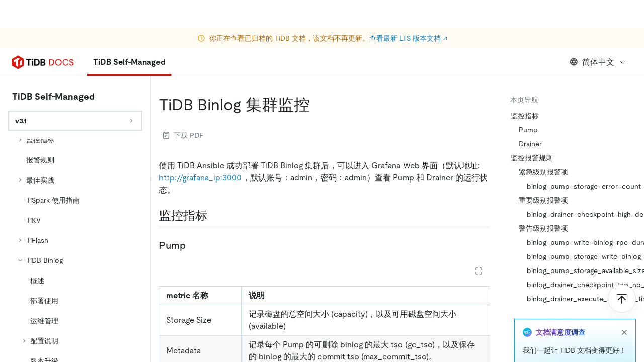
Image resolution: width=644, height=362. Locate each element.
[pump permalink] (194, 245)
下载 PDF (183, 135)
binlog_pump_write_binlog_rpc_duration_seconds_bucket (581, 242)
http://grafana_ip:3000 (200, 178)
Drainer (530, 144)
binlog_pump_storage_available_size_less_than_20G (581, 270)
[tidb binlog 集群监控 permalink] (318, 105)
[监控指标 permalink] (215, 216)
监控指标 (525, 116)
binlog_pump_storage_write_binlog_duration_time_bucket (581, 256)
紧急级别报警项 (543, 172)
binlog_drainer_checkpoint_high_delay (581, 214)
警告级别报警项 (543, 228)
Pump (528, 130)
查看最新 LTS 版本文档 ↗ (408, 10)
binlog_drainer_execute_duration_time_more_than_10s (581, 299)
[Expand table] (479, 271)
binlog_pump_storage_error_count (581, 186)
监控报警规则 (532, 158)
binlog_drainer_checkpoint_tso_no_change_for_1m (581, 285)
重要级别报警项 (543, 200)
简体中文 (598, 62)
